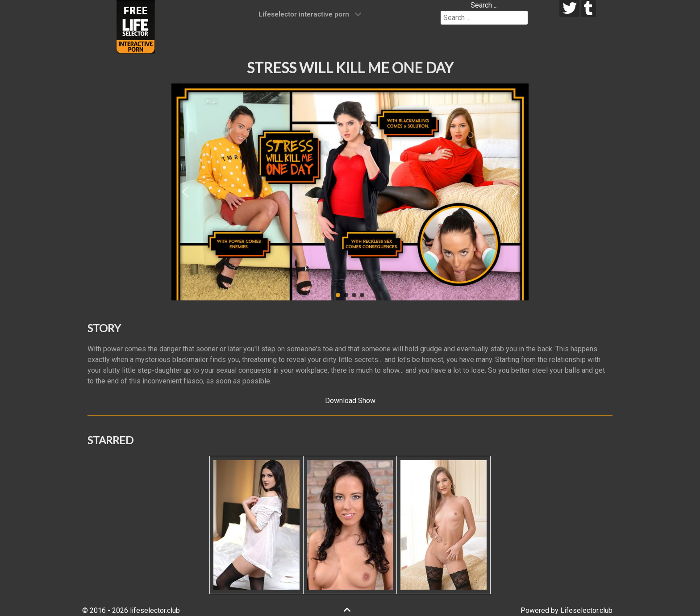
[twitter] (569, 8)
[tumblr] (589, 8)
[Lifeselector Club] (136, 26)
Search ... (484, 5)
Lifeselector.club (586, 610)
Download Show (350, 401)
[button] (185, 192)
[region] (350, 192)
